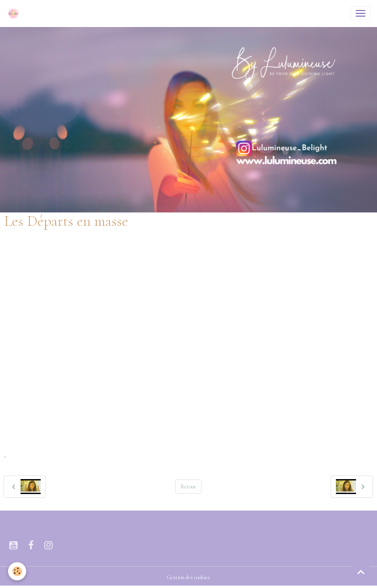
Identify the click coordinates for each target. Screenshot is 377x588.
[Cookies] (17, 571)
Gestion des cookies (188, 577)
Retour (188, 487)
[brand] (15, 13)
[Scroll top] (361, 572)
